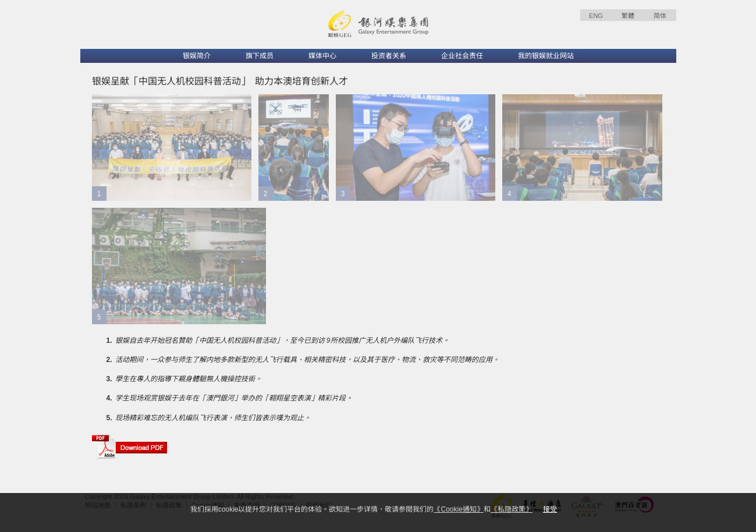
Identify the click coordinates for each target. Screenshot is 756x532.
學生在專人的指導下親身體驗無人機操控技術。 (189, 379)
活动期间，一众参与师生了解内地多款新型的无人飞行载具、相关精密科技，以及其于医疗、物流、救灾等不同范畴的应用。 (307, 360)
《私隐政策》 (512, 509)
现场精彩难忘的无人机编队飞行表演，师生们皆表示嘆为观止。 (213, 418)
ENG (596, 16)
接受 (550, 509)
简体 (660, 16)
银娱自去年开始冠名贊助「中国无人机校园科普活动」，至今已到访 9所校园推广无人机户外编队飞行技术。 (282, 341)
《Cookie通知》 (458, 509)
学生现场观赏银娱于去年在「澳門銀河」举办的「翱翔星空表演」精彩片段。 (234, 398)
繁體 (628, 16)
